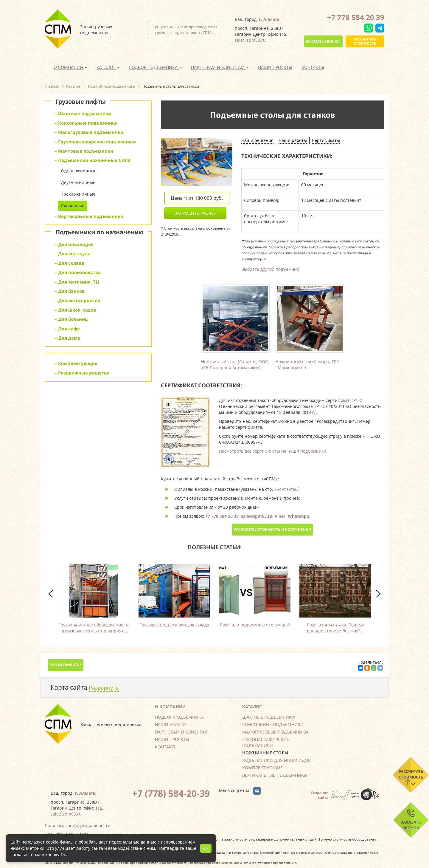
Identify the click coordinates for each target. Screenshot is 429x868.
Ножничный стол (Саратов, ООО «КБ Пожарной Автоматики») (235, 365)
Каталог (252, 707)
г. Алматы (270, 19)
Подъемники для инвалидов (276, 760)
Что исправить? (66, 665)
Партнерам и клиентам (182, 732)
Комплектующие (262, 768)
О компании (170, 707)
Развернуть (104, 688)
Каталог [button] (108, 67)
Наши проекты (275, 67)
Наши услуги (170, 724)
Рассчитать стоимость (365, 41)
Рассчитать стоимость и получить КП (273, 529)
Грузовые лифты (81, 102)
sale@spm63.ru (250, 40)
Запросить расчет (195, 213)
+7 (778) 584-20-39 (171, 793)
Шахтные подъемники (269, 717)
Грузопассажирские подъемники (266, 742)
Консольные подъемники (273, 724)
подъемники (135, 834)
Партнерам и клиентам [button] (220, 67)
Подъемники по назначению (100, 232)
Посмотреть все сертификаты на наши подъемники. (273, 451)
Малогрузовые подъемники (275, 732)
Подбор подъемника (179, 717)
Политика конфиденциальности (77, 826)
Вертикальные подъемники (275, 775)
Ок (206, 848)
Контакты (313, 67)
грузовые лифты (107, 834)
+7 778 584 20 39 (356, 17)
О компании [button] (70, 67)
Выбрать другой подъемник (270, 269)
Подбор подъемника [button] (155, 67)
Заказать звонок (323, 41)
